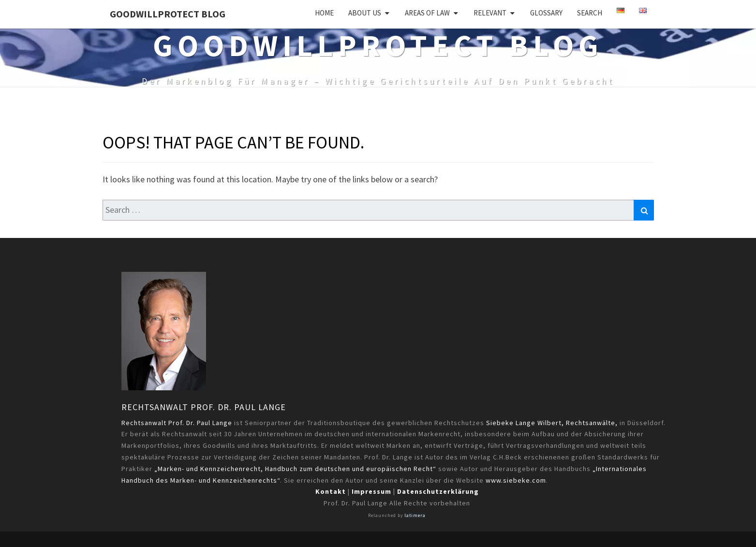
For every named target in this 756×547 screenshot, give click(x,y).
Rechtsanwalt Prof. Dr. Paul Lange (204, 407)
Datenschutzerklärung (438, 491)
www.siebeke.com (516, 480)
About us (365, 13)
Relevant (490, 13)
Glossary (546, 13)
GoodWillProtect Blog (168, 14)
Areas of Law (427, 13)
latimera (415, 516)
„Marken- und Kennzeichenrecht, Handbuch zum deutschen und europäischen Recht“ (295, 469)
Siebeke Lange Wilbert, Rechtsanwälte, (552, 423)
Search (590, 13)
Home (324, 13)
